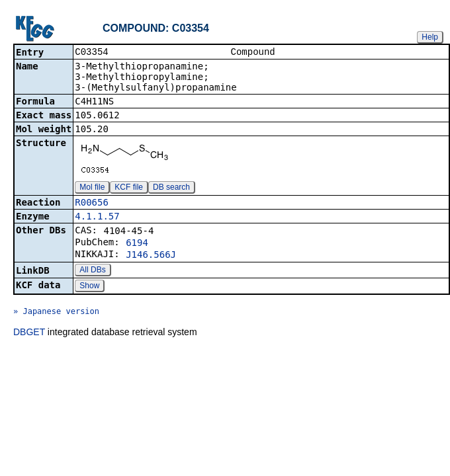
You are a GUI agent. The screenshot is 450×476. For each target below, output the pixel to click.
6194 (137, 244)
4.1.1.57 (97, 218)
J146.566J (151, 256)
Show (89, 287)
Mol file (92, 188)
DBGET (29, 333)
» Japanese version (56, 313)
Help (430, 37)
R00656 (92, 204)
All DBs (92, 271)
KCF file (129, 188)
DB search (171, 188)
